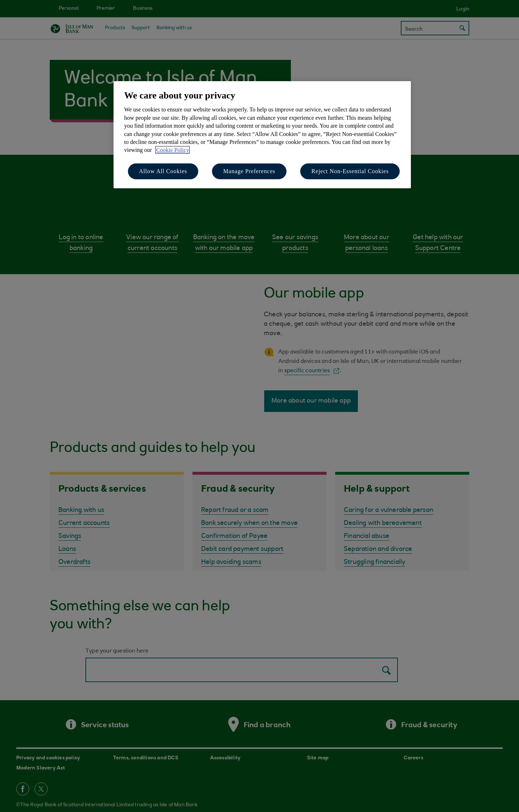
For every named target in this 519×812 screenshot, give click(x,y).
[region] (262, 135)
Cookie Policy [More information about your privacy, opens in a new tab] (172, 150)
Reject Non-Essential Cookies (350, 171)
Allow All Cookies (163, 171)
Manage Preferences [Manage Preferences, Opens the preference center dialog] (249, 171)
